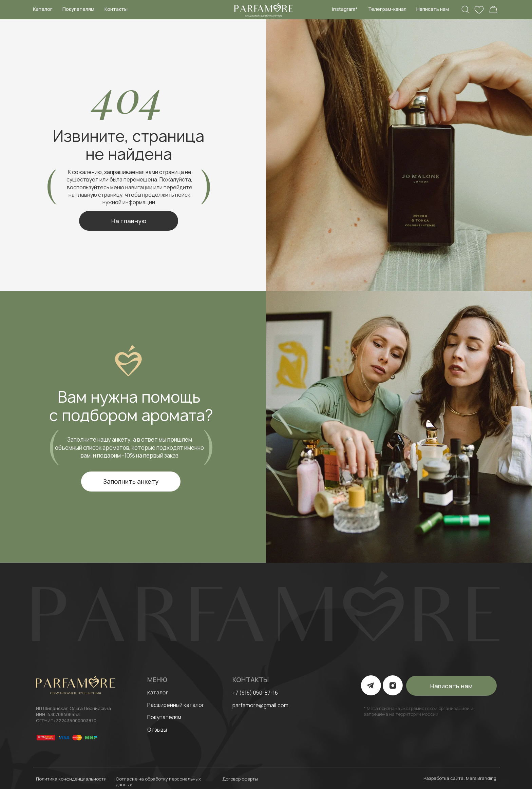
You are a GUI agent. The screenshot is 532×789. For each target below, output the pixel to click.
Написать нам (433, 9)
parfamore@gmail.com (260, 705)
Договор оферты (240, 779)
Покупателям (78, 9)
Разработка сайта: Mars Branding (460, 778)
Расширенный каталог (176, 705)
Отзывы (157, 730)
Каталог (43, 9)
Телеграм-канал (387, 9)
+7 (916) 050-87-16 (255, 693)
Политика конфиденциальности (71, 779)
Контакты (116, 9)
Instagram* (345, 9)
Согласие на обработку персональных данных (158, 782)
